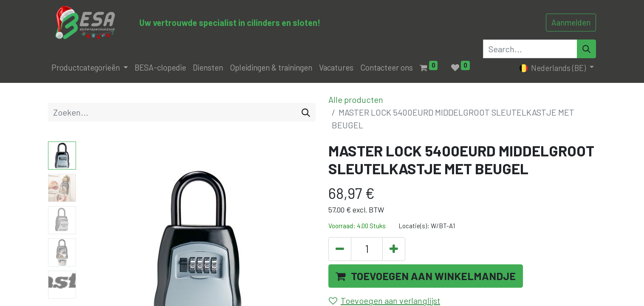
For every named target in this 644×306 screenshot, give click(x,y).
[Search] (586, 49)
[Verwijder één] (340, 249)
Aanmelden (571, 22)
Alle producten (356, 99)
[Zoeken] (306, 112)
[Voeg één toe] (394, 249)
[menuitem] (160, 68)
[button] (426, 276)
